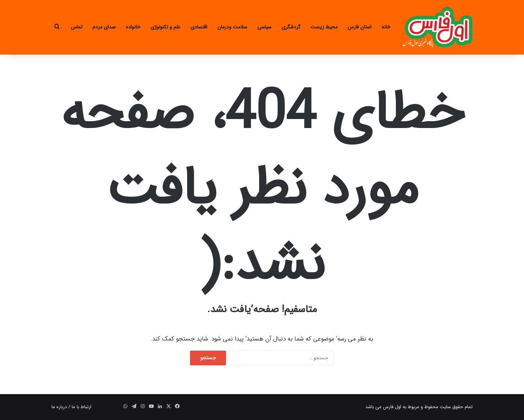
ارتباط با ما (82, 407)
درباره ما (59, 407)
